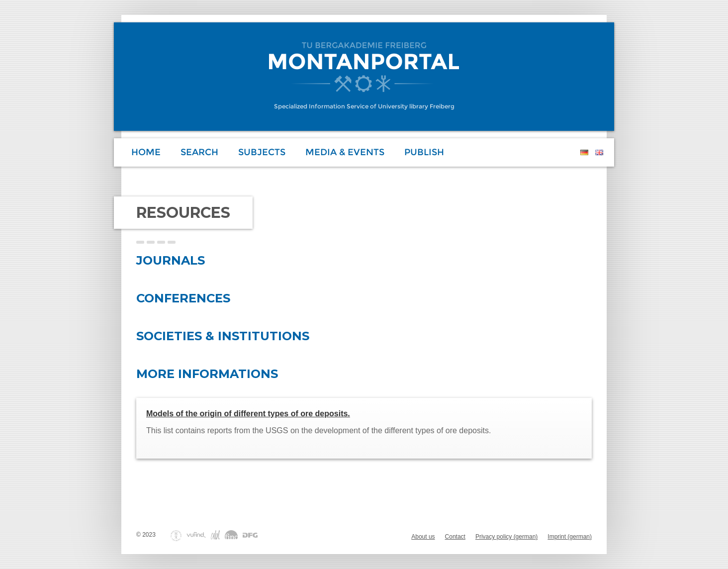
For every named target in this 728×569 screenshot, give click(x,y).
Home (146, 152)
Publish (424, 152)
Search (199, 152)
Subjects (262, 152)
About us (423, 537)
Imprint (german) (570, 537)
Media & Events (345, 152)
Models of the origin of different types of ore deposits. (248, 414)
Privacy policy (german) (506, 537)
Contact (455, 537)
